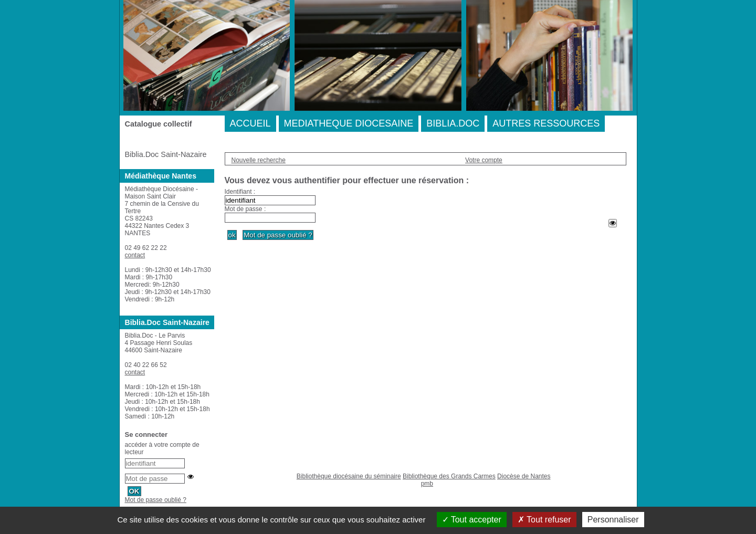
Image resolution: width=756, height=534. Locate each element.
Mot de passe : (245, 209)
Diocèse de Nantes (524, 476)
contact (135, 255)
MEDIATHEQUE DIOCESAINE (349, 123)
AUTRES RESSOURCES (546, 123)
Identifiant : (240, 192)
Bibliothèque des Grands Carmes (449, 476)
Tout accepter (472, 520)
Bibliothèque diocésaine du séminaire (349, 476)
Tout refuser (544, 520)
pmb (427, 484)
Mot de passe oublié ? (156, 500)
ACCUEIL (250, 123)
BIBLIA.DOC (453, 123)
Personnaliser (613, 520)
